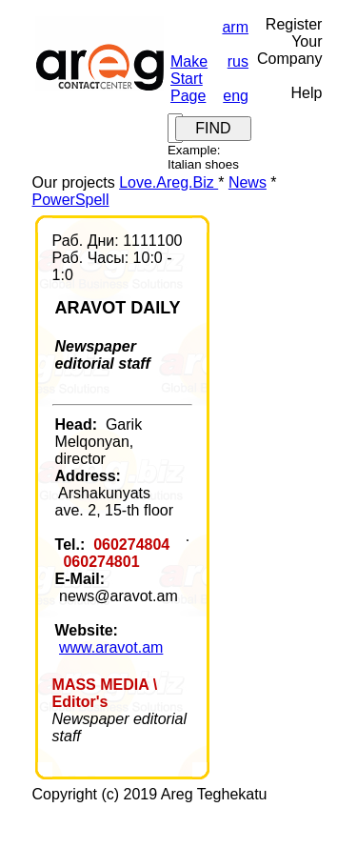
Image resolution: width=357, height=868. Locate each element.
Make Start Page (189, 79)
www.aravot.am (111, 647)
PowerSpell (71, 200)
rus (238, 61)
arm (235, 27)
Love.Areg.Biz (169, 182)
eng (236, 96)
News (248, 182)
